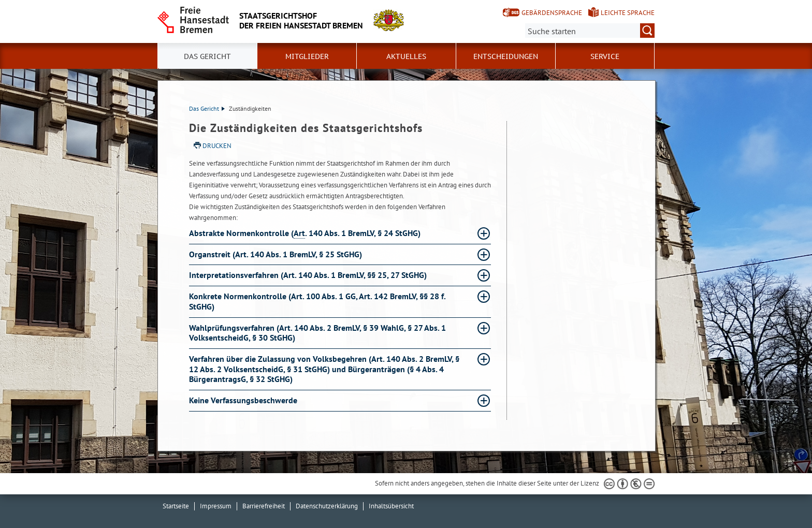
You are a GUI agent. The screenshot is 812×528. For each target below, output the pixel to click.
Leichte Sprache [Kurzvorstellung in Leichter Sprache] (628, 13)
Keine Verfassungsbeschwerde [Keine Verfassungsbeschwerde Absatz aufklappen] (244, 400)
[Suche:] (590, 31)
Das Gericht (207, 108)
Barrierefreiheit (264, 506)
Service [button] (605, 56)
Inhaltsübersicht (391, 506)
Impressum (216, 506)
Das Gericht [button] (207, 56)
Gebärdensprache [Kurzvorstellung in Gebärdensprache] (552, 13)
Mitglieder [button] (307, 56)
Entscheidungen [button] (506, 56)
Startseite (176, 506)
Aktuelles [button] (406, 56)
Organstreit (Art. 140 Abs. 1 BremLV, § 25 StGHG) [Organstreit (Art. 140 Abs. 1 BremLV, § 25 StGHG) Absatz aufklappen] (277, 254)
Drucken (217, 146)
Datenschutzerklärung (327, 506)
